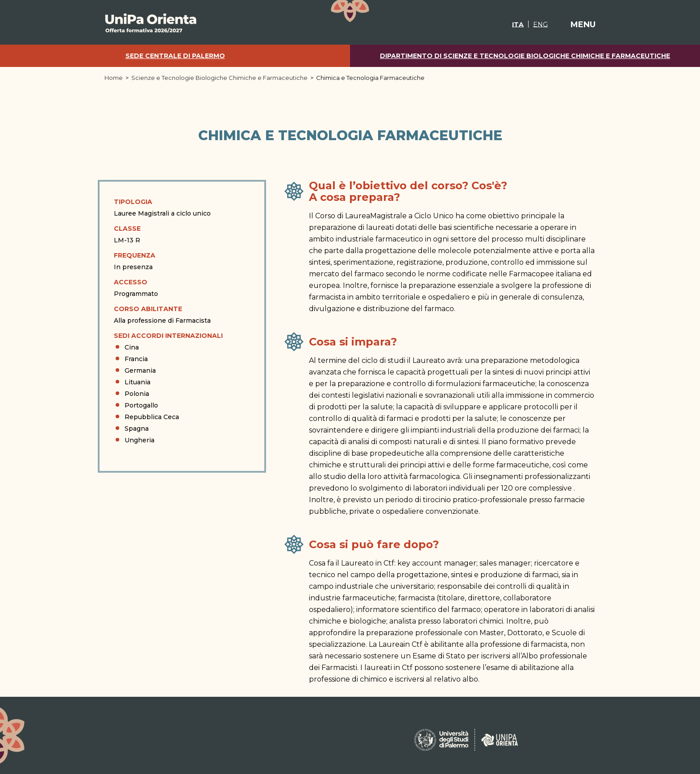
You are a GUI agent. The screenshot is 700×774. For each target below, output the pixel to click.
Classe (127, 229)
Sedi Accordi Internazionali (168, 336)
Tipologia (133, 202)
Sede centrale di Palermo (175, 56)
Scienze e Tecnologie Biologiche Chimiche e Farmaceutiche (219, 78)
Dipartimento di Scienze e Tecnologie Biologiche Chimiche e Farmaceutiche (525, 56)
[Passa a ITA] (518, 24)
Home (114, 78)
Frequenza (135, 255)
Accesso (131, 282)
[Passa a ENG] (540, 24)
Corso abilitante (148, 309)
